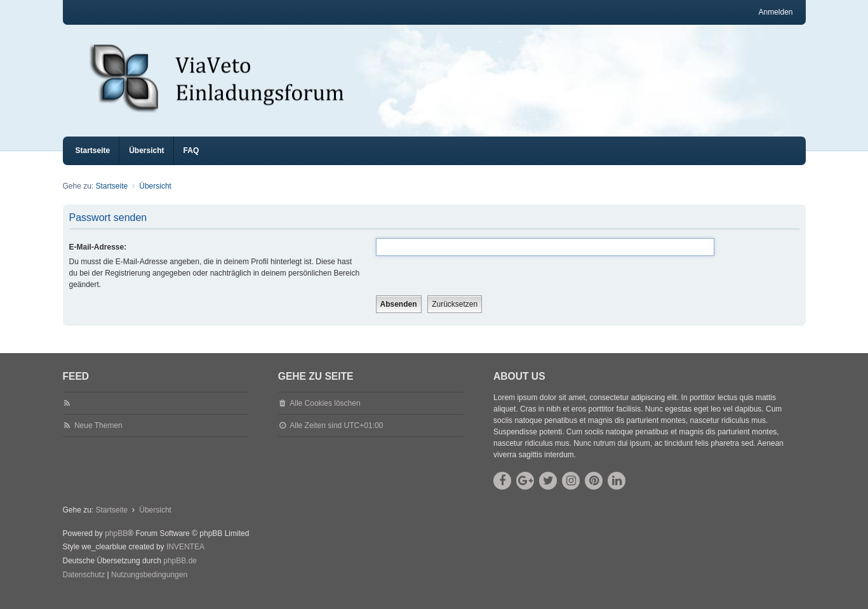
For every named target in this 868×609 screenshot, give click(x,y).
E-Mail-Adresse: (98, 258)
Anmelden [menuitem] (775, 12)
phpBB (116, 545)
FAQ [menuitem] (191, 162)
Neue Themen (98, 437)
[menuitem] (84, 587)
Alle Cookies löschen (325, 415)
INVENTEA (185, 558)
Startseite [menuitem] (93, 162)
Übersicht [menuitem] (146, 162)
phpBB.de (180, 572)
